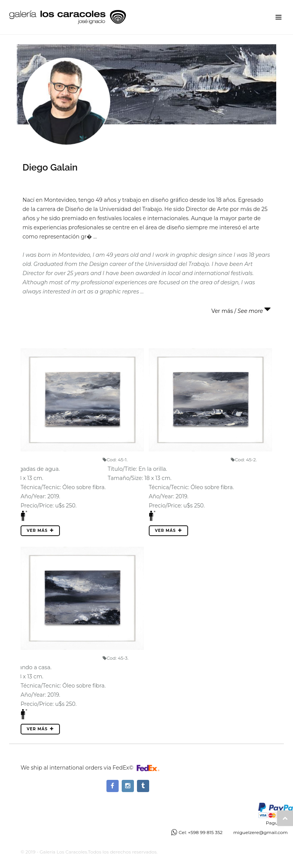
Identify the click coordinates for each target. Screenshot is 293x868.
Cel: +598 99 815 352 (200, 832)
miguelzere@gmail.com (260, 832)
